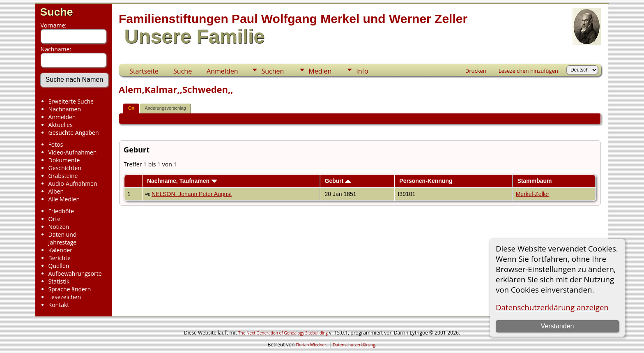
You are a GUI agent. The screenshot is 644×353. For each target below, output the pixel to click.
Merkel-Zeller (533, 194)
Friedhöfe (61, 211)
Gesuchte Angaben (74, 133)
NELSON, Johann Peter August (192, 194)
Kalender (60, 250)
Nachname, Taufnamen (182, 181)
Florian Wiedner (311, 345)
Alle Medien (64, 199)
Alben (56, 191)
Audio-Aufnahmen (73, 183)
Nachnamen (65, 109)
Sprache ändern (70, 289)
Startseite (144, 71)
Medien (320, 71)
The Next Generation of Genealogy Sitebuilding (283, 333)
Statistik (59, 281)
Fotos (56, 144)
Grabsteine (63, 176)
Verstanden (557, 326)
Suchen (273, 71)
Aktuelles (61, 125)
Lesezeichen (65, 297)
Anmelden (62, 117)
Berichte (60, 258)
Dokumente (64, 160)
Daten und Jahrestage (63, 238)
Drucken (476, 71)
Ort (131, 108)
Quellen (59, 266)
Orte (54, 219)
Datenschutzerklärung (354, 345)
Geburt (338, 181)
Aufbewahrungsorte (75, 273)
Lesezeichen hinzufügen (528, 71)
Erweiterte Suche (71, 101)
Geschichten (65, 168)
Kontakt (59, 305)
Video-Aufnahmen (73, 152)
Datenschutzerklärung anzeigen (552, 307)
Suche (57, 12)
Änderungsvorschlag (165, 108)
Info (362, 71)
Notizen (59, 227)
